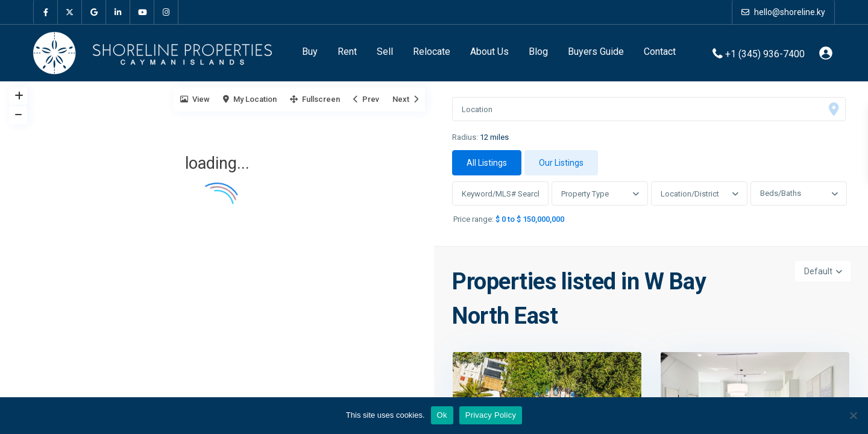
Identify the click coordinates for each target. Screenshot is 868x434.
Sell (385, 52)
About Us (489, 52)
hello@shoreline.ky (783, 12)
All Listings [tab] (487, 163)
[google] (94, 12)
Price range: (473, 219)
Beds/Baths (781, 193)
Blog (538, 52)
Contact (660, 52)
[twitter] (70, 12)
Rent (347, 52)
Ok (442, 415)
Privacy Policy (491, 415)
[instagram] (166, 12)
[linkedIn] (118, 12)
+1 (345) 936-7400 (765, 53)
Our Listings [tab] (561, 163)
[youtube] (142, 12)
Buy (310, 52)
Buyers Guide (596, 52)
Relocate (432, 52)
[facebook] (46, 12)
